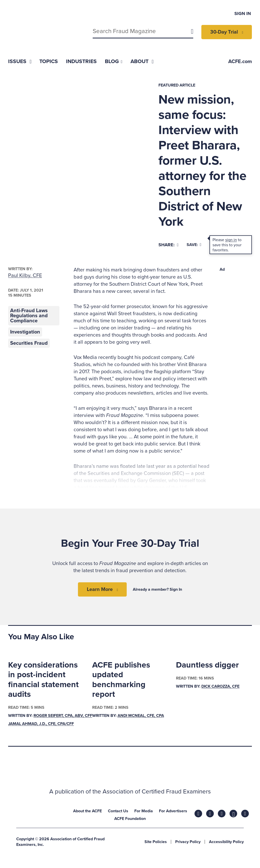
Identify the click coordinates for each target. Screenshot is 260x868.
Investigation (25, 332)
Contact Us (118, 811)
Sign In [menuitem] (243, 13)
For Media (144, 811)
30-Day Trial (224, 32)
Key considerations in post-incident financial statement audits (43, 680)
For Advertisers (173, 811)
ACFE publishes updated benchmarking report (121, 680)
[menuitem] (20, 61)
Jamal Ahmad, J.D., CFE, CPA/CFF (41, 724)
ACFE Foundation (130, 819)
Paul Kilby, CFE (25, 276)
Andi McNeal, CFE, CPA (141, 716)
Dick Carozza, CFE (220, 686)
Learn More (100, 589)
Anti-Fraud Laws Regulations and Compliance (29, 316)
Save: (194, 245)
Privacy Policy (188, 842)
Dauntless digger (207, 665)
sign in (231, 240)
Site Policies (156, 842)
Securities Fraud (29, 343)
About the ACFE (87, 811)
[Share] (168, 245)
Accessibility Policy (226, 842)
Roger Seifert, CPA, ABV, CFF (63, 716)
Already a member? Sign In (157, 589)
